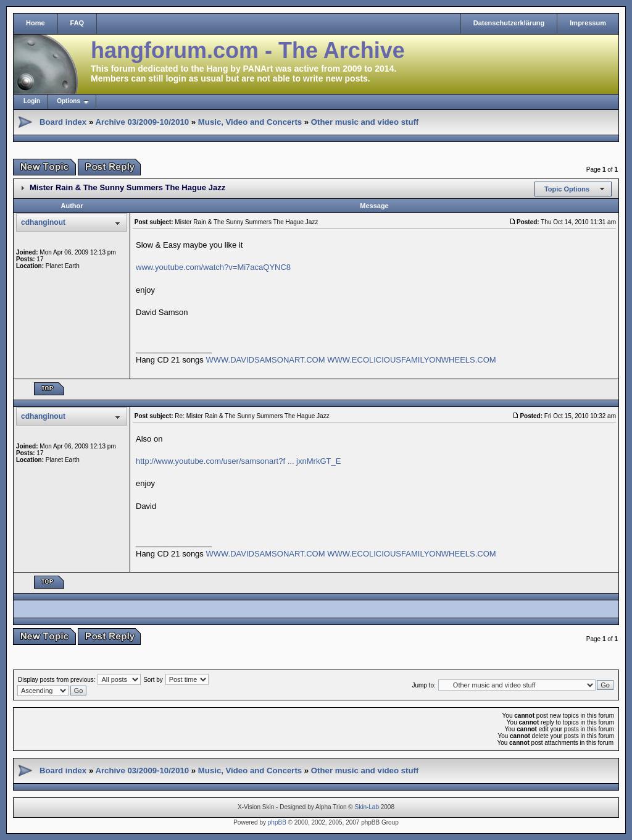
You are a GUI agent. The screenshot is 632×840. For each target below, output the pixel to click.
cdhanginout (43, 222)
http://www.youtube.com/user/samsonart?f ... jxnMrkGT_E (238, 461)
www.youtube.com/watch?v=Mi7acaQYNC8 (213, 267)
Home (35, 23)
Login (32, 101)
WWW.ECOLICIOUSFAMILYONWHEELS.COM (412, 360)
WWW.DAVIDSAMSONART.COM (265, 360)
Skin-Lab (367, 807)
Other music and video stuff (365, 122)
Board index (63, 122)
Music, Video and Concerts (250, 122)
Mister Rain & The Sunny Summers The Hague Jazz (127, 187)
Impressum (588, 23)
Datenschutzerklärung (509, 23)
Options (69, 101)
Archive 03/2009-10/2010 (142, 122)
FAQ (77, 23)
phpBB (277, 822)
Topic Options (567, 189)
